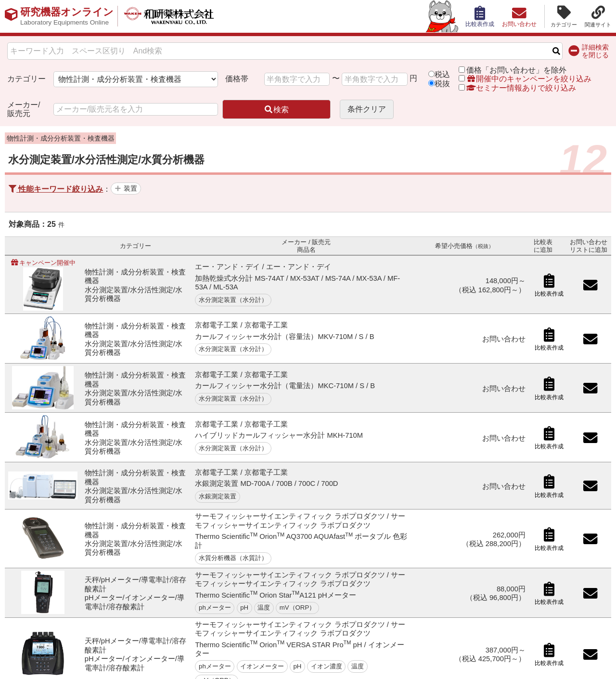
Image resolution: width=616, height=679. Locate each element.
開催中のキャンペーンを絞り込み (529, 79)
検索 (276, 110)
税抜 (442, 84)
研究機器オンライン (69, 16)
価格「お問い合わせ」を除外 (516, 70)
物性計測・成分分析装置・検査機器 (61, 138)
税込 (442, 74)
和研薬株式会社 (176, 16)
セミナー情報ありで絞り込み (517, 88)
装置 (130, 188)
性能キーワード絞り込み (56, 189)
